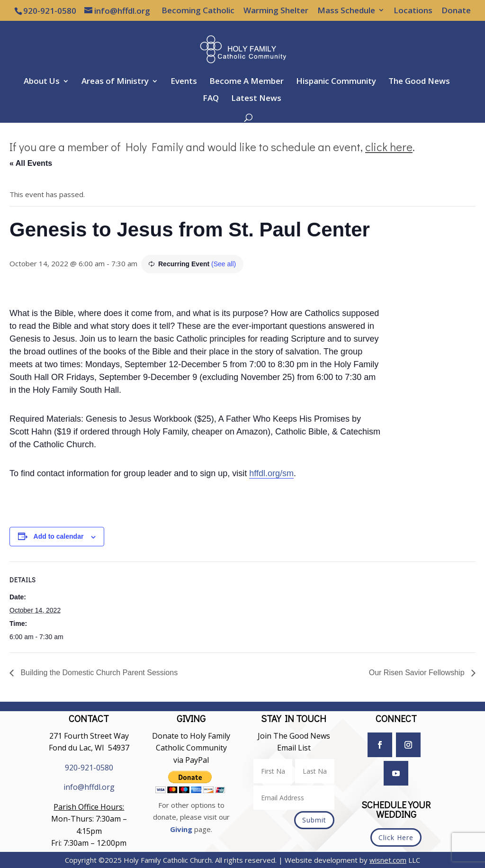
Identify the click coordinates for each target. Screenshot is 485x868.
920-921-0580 (89, 768)
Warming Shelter (276, 11)
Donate (456, 11)
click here (389, 147)
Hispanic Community (336, 82)
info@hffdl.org (89, 787)
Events (184, 82)
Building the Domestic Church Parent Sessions (98, 673)
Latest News (256, 99)
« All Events (31, 163)
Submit (314, 820)
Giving (181, 829)
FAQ (211, 99)
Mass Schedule (346, 11)
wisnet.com (388, 860)
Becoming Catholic (198, 11)
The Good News (419, 82)
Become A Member (247, 82)
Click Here (396, 837)
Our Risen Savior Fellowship (418, 673)
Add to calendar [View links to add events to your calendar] (59, 536)
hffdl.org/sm (271, 473)
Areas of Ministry (115, 82)
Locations (413, 11)
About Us (42, 82)
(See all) (224, 264)
